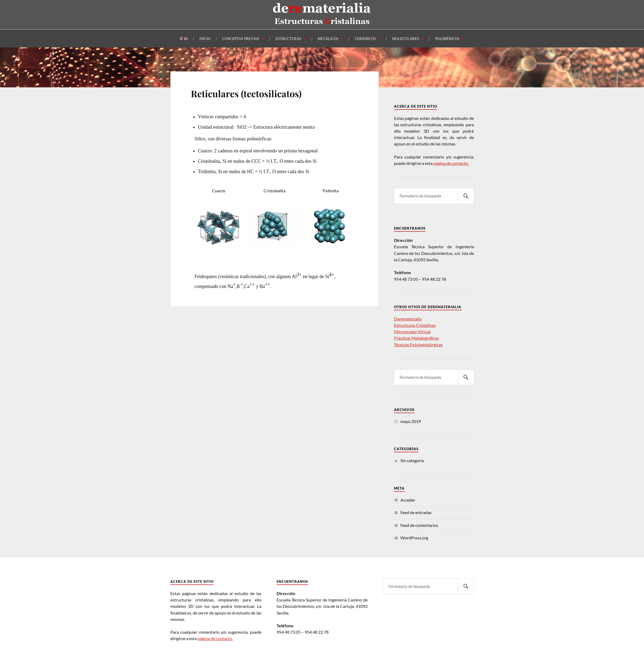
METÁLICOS (328, 39)
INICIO (205, 39)
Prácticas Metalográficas (417, 338)
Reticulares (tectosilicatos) (246, 93)
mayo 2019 (411, 421)
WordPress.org (414, 538)
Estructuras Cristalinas (415, 325)
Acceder (408, 500)
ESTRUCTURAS (288, 39)
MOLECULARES (405, 39)
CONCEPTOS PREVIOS (241, 39)
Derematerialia (408, 319)
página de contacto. (451, 163)
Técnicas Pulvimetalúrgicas (418, 345)
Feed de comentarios (419, 525)
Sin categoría (412, 460)
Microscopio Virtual (412, 331)
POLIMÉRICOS (447, 39)
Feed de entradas (416, 512)
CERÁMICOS (365, 39)
